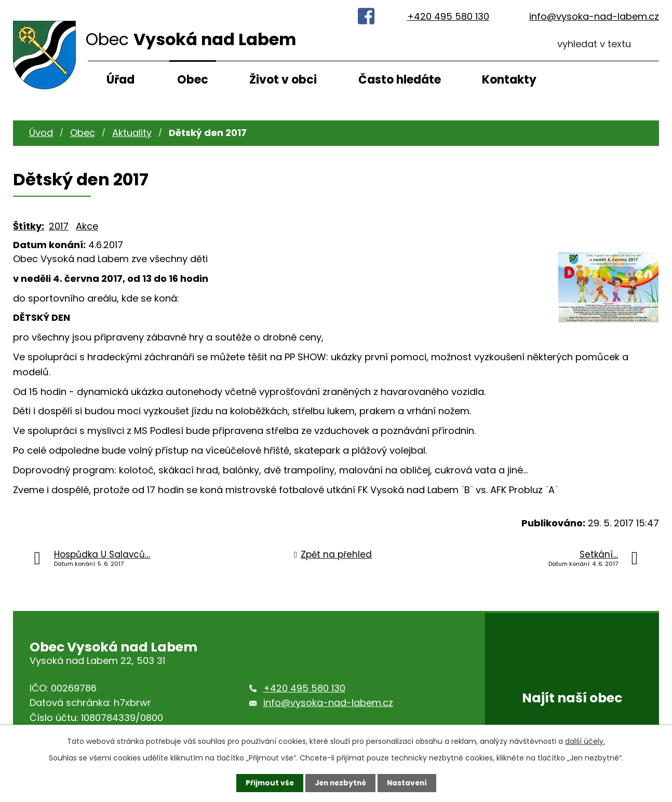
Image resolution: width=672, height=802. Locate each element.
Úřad (120, 80)
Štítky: (29, 226)
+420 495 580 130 (448, 16)
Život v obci (283, 80)
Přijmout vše (267, 783)
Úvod (41, 133)
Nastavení (409, 783)
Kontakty (509, 80)
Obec (193, 80)
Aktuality (132, 133)
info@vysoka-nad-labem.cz (594, 16)
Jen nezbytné (340, 783)
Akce (87, 226)
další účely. (585, 741)
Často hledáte (400, 80)
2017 (59, 226)
